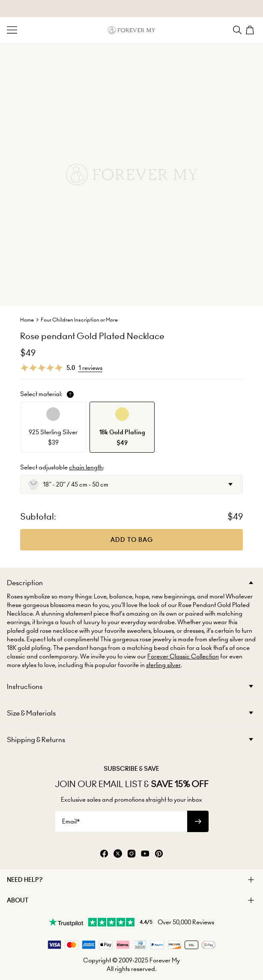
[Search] (237, 30)
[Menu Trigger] (12, 30)
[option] (53, 427)
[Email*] (121, 821)
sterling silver (163, 665)
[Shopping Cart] (251, 30)
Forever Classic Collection (183, 656)
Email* (71, 821)
